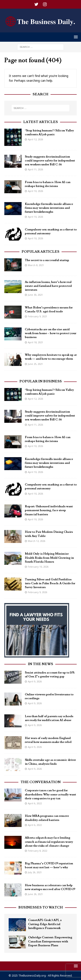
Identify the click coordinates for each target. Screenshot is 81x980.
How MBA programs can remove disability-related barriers (47, 818)
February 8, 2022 (37, 851)
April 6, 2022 (35, 803)
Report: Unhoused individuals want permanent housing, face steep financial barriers (49, 510)
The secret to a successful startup (47, 260)
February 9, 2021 (37, 316)
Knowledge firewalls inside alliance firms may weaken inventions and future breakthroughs (49, 208)
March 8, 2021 (36, 265)
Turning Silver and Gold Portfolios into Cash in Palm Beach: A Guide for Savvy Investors (50, 583)
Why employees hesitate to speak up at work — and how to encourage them (51, 357)
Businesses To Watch (41, 907)
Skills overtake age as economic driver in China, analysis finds (50, 762)
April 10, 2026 (35, 191)
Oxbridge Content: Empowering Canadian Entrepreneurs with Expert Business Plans (50, 941)
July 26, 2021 (35, 872)
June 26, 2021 (35, 894)
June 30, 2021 (35, 295)
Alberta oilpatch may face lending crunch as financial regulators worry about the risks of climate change (49, 842)
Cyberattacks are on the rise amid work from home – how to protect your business (51, 333)
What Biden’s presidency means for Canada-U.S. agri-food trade (49, 310)
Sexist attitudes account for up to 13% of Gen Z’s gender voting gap (50, 675)
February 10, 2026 (38, 567)
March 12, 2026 (37, 541)
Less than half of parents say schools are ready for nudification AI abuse (49, 718)
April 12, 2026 (35, 139)
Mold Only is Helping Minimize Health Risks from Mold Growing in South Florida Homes (49, 558)
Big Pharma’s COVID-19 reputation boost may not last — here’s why (49, 865)
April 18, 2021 (35, 342)
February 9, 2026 (37, 592)
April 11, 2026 (35, 169)
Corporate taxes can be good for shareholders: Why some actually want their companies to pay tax (50, 794)
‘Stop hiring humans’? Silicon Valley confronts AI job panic (49, 132)
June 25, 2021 (35, 364)
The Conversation (41, 782)
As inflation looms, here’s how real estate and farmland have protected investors (48, 286)
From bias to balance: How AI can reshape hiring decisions (48, 184)
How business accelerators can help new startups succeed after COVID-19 (50, 887)
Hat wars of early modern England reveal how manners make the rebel (48, 740)
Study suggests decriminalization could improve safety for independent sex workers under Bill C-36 (50, 161)
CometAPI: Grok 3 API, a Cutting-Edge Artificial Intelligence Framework (45, 924)
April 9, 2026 (35, 681)
